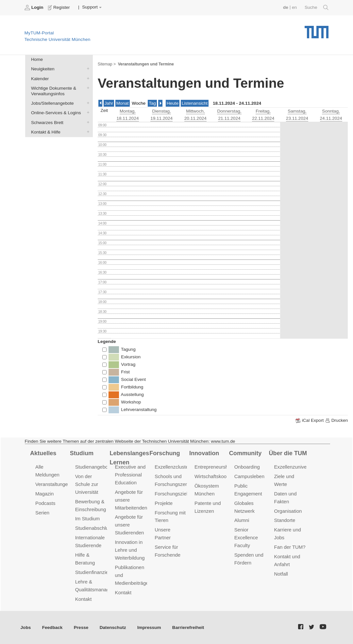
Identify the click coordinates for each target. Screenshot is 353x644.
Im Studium (88, 519)
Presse (81, 627)
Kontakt (84, 599)
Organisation (288, 511)
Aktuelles (43, 453)
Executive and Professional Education (130, 475)
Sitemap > (107, 64)
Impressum (149, 627)
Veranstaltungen (53, 484)
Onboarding (247, 467)
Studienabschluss (94, 528)
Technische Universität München (317, 30)
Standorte (285, 520)
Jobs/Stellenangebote (87, 103)
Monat (123, 103)
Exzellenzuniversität (296, 467)
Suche (317, 8)
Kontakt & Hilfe (87, 132)
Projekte (164, 503)
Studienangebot (92, 467)
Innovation (204, 453)
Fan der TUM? (290, 547)
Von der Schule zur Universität (87, 484)
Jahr (109, 103)
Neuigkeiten (87, 69)
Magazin (45, 494)
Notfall (281, 574)
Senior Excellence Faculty (246, 537)
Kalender (87, 78)
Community (245, 453)
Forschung (165, 453)
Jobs (26, 627)
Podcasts (45, 503)
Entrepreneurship (213, 467)
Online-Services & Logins (87, 113)
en (294, 7)
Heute (173, 103)
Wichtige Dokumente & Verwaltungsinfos (87, 88)
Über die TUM (288, 453)
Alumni (242, 520)
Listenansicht (195, 103)
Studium (82, 453)
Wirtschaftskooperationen (222, 476)
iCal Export (310, 420)
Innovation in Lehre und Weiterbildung (130, 550)
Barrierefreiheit (188, 627)
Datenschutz (113, 627)
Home (37, 59)
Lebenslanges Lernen (129, 458)
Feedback (52, 627)
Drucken (336, 420)
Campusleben (249, 476)
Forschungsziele (172, 494)
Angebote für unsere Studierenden (129, 525)
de (286, 7)
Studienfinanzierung (97, 572)
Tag (152, 103)
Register (60, 8)
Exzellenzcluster (172, 467)
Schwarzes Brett (87, 122)
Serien (42, 513)
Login (35, 8)
